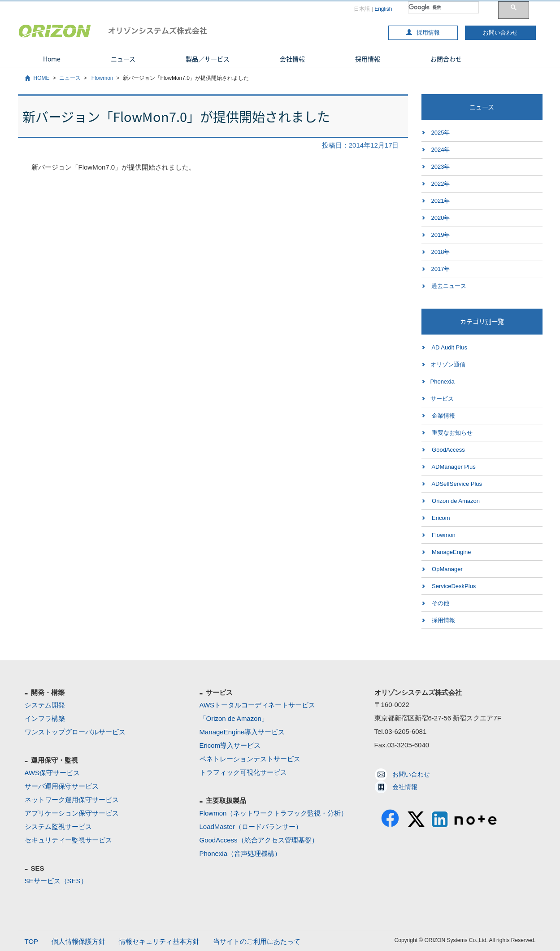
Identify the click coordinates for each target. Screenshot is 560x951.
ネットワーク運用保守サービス (72, 800)
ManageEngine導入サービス (242, 732)
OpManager (447, 569)
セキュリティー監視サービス (68, 840)
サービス (442, 399)
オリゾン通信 (448, 364)
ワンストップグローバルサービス (75, 732)
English (383, 9)
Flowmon (102, 78)
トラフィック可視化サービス (243, 772)
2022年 (441, 184)
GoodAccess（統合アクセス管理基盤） (259, 840)
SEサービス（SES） (56, 881)
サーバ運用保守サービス (62, 786)
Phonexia (443, 382)
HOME (42, 78)
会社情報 (292, 59)
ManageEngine (451, 552)
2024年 (441, 150)
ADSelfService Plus (456, 484)
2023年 (441, 167)
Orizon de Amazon (455, 501)
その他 (440, 603)
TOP (32, 941)
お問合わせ (446, 59)
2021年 (441, 201)
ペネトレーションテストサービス (250, 759)
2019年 (441, 235)
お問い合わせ (500, 33)
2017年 (441, 269)
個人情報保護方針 (78, 941)
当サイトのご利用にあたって (257, 941)
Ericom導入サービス (230, 745)
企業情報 (443, 416)
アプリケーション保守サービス (72, 813)
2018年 (441, 252)
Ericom (440, 518)
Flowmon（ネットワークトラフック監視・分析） (274, 813)
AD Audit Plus (449, 347)
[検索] (443, 7)
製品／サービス (208, 59)
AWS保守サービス (52, 773)
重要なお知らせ (452, 433)
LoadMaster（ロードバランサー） (251, 827)
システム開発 (45, 705)
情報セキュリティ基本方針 (159, 941)
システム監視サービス (58, 827)
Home (52, 59)
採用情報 (423, 33)
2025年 (441, 133)
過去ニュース (449, 286)
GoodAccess (448, 450)
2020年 (441, 218)
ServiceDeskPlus (453, 586)
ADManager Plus (453, 467)
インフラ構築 (45, 718)
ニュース (123, 59)
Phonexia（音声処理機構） (241, 853)
